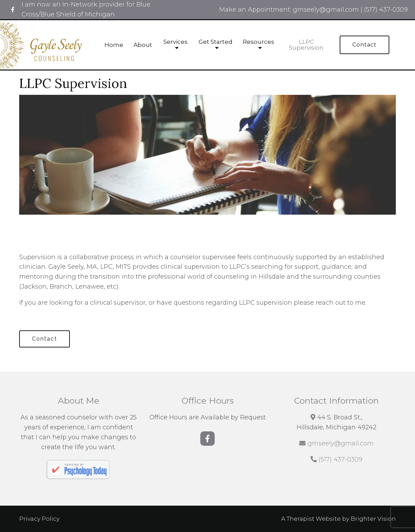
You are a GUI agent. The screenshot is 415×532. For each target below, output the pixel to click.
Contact (364, 45)
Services (175, 42)
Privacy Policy (39, 519)
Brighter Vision (373, 519)
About (143, 45)
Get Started (216, 42)
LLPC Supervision (306, 45)
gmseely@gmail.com (341, 443)
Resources (259, 42)
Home (114, 45)
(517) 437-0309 (340, 459)
